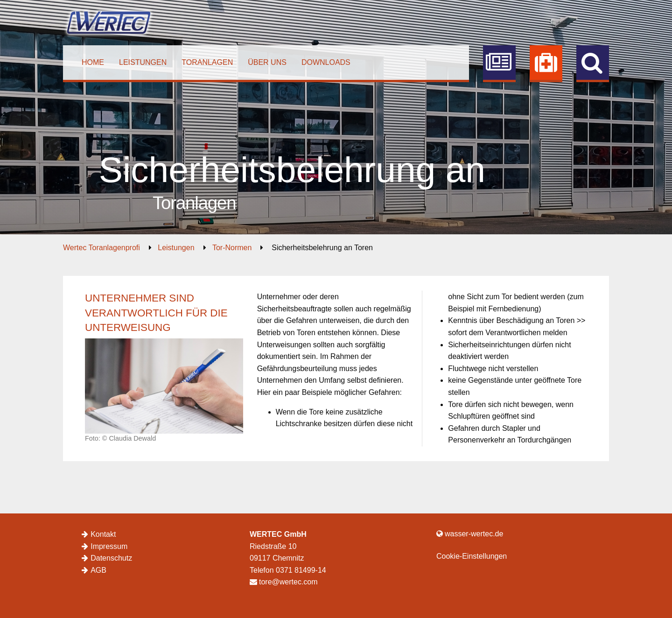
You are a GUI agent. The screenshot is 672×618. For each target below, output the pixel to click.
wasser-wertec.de (470, 534)
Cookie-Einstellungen (472, 556)
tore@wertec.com (284, 582)
